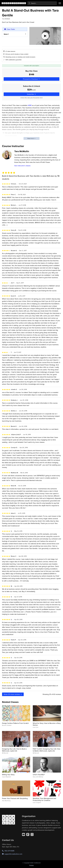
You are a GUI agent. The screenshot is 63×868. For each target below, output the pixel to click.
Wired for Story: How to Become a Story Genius (47, 724)
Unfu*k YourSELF (39, 775)
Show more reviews (13, 694)
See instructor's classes (22, 166)
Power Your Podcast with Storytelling (15, 798)
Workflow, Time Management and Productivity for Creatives (44, 799)
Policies (31, 865)
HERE (30, 105)
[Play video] (45, 36)
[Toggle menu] (60, 3)
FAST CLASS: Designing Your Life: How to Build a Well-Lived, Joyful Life (47, 750)
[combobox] (42, 3)
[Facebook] (28, 834)
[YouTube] (24, 834)
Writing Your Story (8, 775)
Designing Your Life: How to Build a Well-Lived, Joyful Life (14, 750)
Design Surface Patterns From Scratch (15, 723)
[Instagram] (32, 834)
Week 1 (6, 34)
